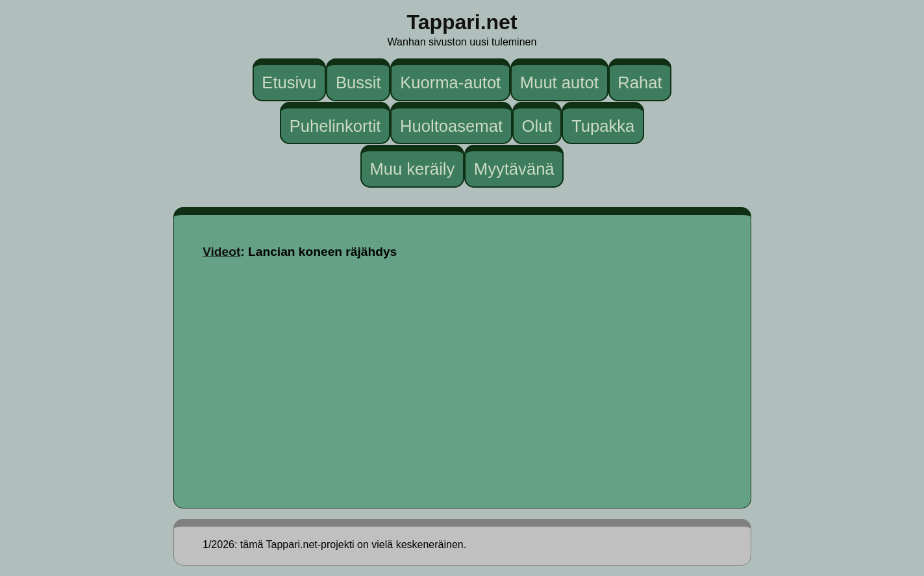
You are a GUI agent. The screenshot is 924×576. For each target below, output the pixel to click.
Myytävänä (514, 169)
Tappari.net (462, 22)
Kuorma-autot (450, 82)
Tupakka (603, 125)
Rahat (640, 82)
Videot (221, 252)
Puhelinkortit (335, 125)
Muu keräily (412, 169)
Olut (537, 125)
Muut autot (559, 82)
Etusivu (289, 82)
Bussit (358, 82)
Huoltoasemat (451, 125)
